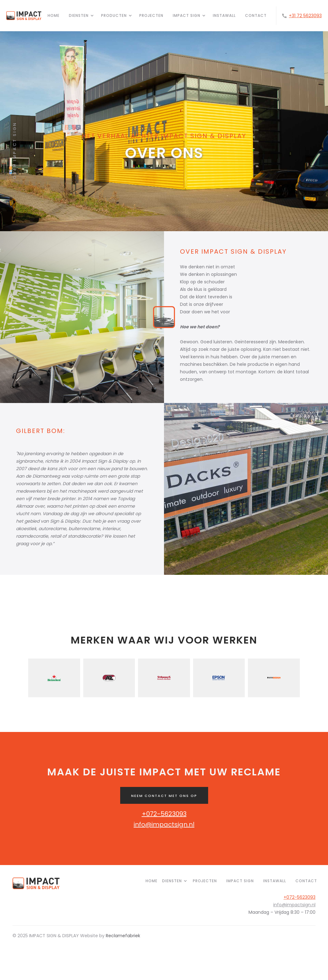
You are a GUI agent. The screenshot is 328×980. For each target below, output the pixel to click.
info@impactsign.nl (164, 824)
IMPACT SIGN (240, 881)
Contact (306, 881)
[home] (24, 16)
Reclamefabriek (123, 936)
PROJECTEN (205, 881)
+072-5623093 (164, 814)
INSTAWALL (224, 15)
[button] (79, 16)
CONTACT (256, 15)
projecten (151, 15)
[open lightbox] (82, 317)
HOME (54, 15)
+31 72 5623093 (305, 16)
